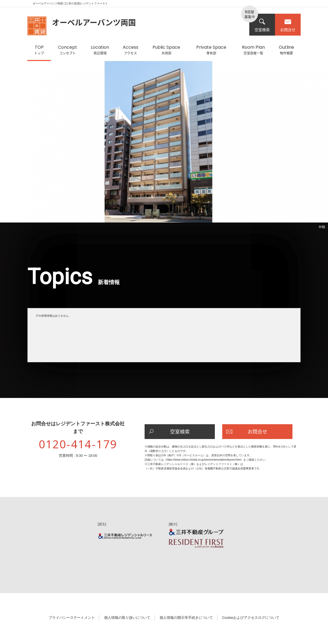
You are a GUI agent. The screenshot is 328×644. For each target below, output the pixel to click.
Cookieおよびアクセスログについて (251, 618)
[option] (164, 146)
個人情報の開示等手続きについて (186, 618)
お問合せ (288, 25)
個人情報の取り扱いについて (127, 618)
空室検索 (262, 25)
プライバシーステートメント (72, 618)
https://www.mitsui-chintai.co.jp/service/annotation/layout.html (203, 460)
